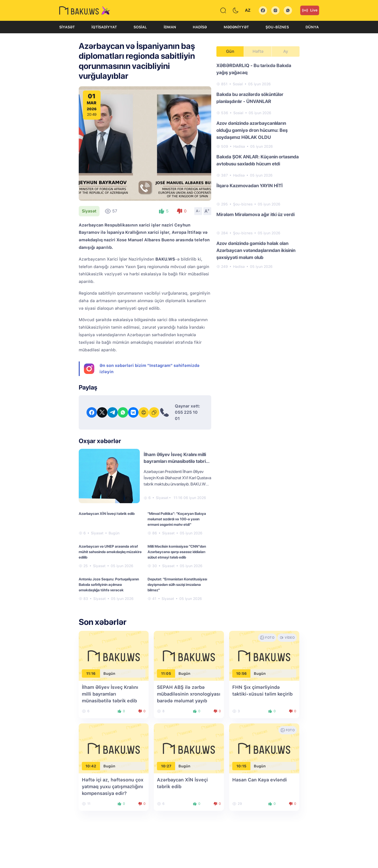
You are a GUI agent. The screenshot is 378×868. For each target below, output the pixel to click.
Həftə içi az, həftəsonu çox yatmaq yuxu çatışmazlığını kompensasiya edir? (113, 786)
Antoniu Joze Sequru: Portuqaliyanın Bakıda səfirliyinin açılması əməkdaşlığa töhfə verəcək (109, 585)
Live (310, 10)
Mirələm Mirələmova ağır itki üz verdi (256, 214)
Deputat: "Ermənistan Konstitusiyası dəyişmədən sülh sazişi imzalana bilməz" (177, 585)
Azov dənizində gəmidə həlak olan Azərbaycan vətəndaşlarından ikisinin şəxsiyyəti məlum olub (256, 250)
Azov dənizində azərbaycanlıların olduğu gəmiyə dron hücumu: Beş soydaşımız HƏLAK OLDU (252, 130)
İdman (170, 27)
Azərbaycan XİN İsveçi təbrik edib (107, 514)
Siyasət (67, 27)
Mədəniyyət (236, 27)
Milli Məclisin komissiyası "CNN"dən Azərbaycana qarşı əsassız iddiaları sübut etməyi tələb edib (177, 552)
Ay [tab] (286, 51)
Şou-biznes (277, 27)
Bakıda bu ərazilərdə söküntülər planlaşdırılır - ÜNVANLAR (250, 98)
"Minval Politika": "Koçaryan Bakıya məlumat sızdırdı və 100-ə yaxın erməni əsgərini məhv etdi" (177, 519)
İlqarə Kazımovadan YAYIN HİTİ (250, 186)
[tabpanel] (258, 166)
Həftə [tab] (258, 51)
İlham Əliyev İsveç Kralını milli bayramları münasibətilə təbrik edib (176, 461)
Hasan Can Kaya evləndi (260, 780)
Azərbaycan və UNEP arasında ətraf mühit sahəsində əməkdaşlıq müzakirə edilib (110, 552)
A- (198, 211)
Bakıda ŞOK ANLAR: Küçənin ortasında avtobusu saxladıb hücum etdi (258, 160)
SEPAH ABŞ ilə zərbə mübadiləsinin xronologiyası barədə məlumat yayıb (189, 694)
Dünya (312, 27)
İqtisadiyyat (104, 27)
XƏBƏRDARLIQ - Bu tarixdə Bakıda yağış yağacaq (254, 69)
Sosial (140, 27)
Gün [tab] (230, 51)
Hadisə (200, 27)
